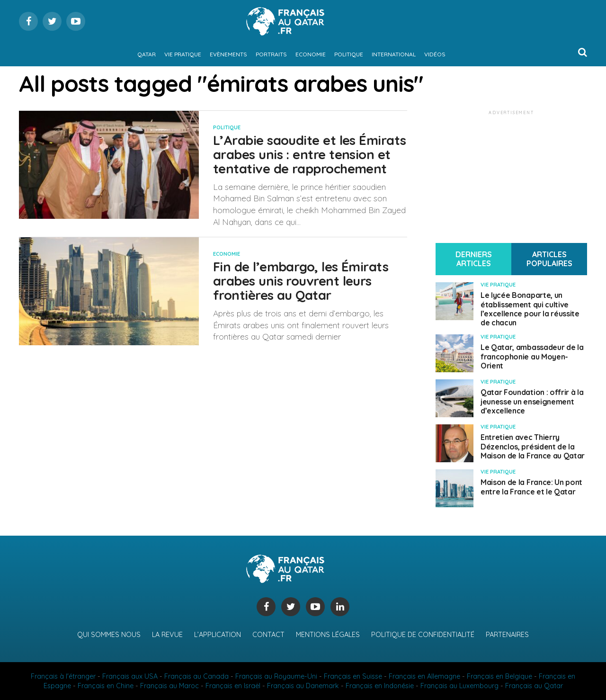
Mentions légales (328, 635)
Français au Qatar (534, 686)
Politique (349, 54)
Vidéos (435, 54)
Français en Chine (106, 686)
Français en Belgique (499, 676)
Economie (311, 54)
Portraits (271, 54)
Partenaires (507, 635)
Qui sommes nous (109, 635)
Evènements (228, 54)
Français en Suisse (353, 676)
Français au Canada (196, 676)
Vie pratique (183, 54)
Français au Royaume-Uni (276, 676)
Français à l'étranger (63, 676)
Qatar (147, 54)
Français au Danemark (303, 686)
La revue (167, 635)
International (394, 54)
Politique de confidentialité (423, 635)
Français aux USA (130, 676)
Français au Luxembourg (459, 686)
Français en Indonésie (380, 686)
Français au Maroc (169, 686)
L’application (218, 635)
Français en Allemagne (424, 676)
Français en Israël (233, 686)
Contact (268, 635)
